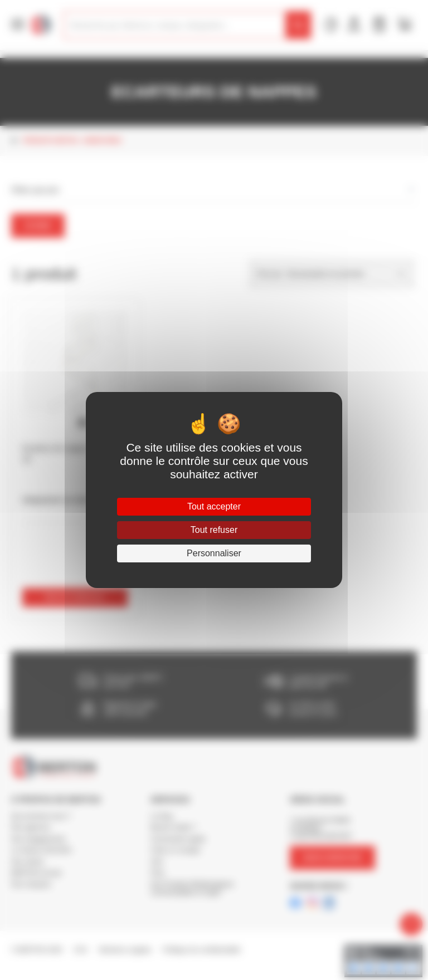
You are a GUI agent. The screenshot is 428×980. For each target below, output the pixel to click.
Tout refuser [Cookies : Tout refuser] (214, 530)
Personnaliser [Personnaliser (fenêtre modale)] (214, 553)
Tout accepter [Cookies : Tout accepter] (214, 506)
